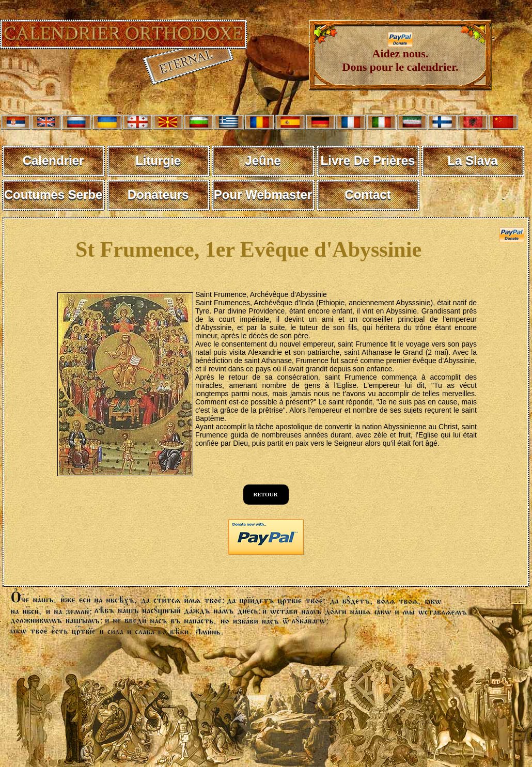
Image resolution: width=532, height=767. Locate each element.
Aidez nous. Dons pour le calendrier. (401, 55)
